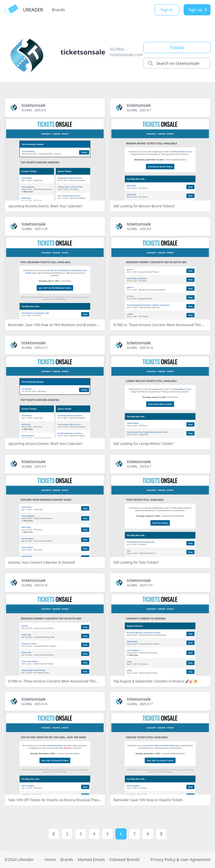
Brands (58, 10)
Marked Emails (91, 859)
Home (50, 859)
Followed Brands (124, 859)
